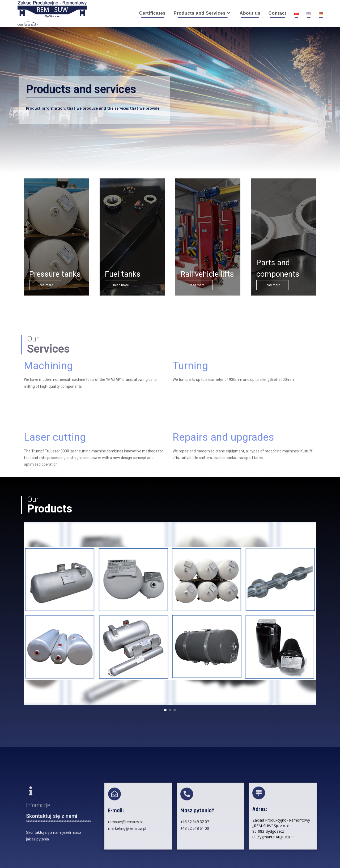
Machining (48, 345)
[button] (165, 710)
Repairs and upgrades (223, 461)
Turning (190, 345)
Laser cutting (55, 461)
